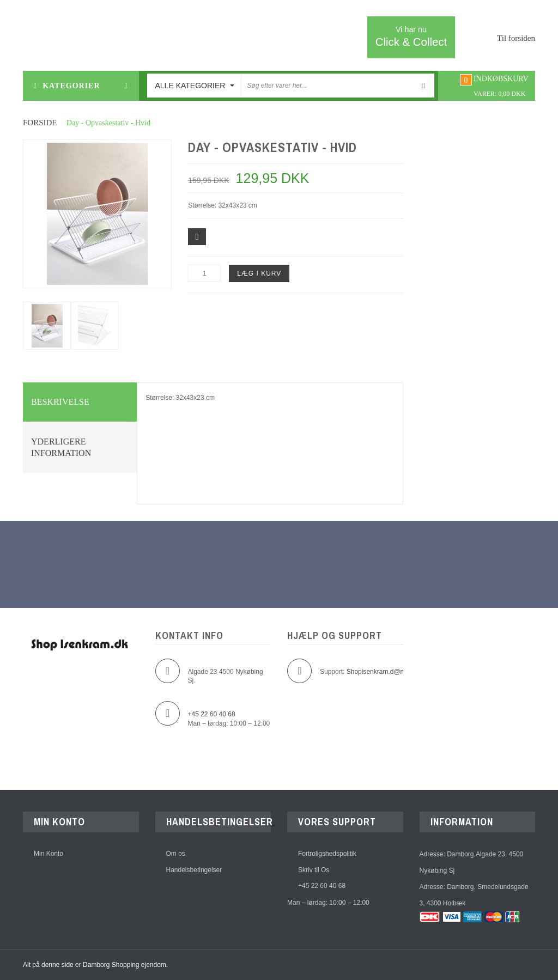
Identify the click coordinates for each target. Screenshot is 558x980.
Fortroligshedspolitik (327, 854)
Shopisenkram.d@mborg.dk (387, 672)
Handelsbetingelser (194, 871)
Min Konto (48, 854)
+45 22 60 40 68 (322, 887)
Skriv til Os (314, 871)
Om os (176, 854)
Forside (40, 123)
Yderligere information (61, 448)
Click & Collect (411, 36)
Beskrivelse (60, 402)
